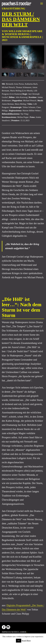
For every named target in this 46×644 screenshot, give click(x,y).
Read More (26, 641)
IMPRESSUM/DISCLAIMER (14, 632)
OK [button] (19, 641)
